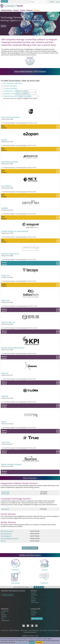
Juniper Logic (5, 492)
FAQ (2, 618)
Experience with (10, 96)
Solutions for (9, 94)
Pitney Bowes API (6, 536)
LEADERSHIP (34, 613)
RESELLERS (34, 599)
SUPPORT (4, 615)
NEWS (3, 613)
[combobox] (38, 2)
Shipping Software (7, 10)
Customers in (9, 91)
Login (58, 2)
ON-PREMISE (34, 595)
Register (52, 2)
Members (37, 10)
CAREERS (33, 615)
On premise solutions (13, 83)
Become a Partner (30, 548)
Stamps (3, 541)
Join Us (4, 26)
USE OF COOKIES (44, 630)
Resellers (16, 10)
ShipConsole (5, 494)
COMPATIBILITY (35, 602)
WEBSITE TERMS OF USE (14, 630)
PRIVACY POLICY (24, 630)
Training (23, 10)
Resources (29, 10)
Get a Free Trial (37, 619)
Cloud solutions (10, 86)
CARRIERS (33, 600)
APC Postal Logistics (7, 531)
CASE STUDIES (5, 611)
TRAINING (4, 617)
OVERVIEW (34, 593)
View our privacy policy (22, 642)
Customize (39, 642)
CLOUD (33, 597)
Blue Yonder (5, 509)
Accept (32, 642)
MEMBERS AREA (5, 620)
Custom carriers (10, 88)
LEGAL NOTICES (4, 630)
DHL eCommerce (6, 534)
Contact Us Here (8, 595)
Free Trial (4, 1)
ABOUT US (34, 611)
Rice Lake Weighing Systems (10, 538)
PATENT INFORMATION (34, 630)
